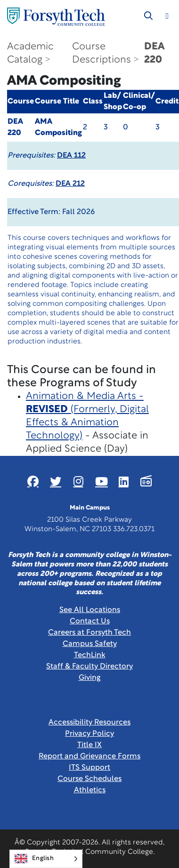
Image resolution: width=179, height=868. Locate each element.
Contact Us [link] (90, 621)
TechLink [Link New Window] (90, 655)
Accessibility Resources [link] (89, 723)
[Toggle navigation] (167, 16)
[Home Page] (56, 17)
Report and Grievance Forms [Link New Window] (89, 757)
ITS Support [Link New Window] (89, 768)
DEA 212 (70, 184)
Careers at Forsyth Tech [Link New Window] (89, 633)
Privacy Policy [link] (89, 734)
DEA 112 (71, 156)
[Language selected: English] (46, 859)
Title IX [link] (89, 745)
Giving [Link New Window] (90, 678)
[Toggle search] (148, 16)
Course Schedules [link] (89, 779)
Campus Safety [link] (90, 644)
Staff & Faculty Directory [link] (89, 667)
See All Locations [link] (90, 610)
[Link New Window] (33, 481)
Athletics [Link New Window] (90, 790)
